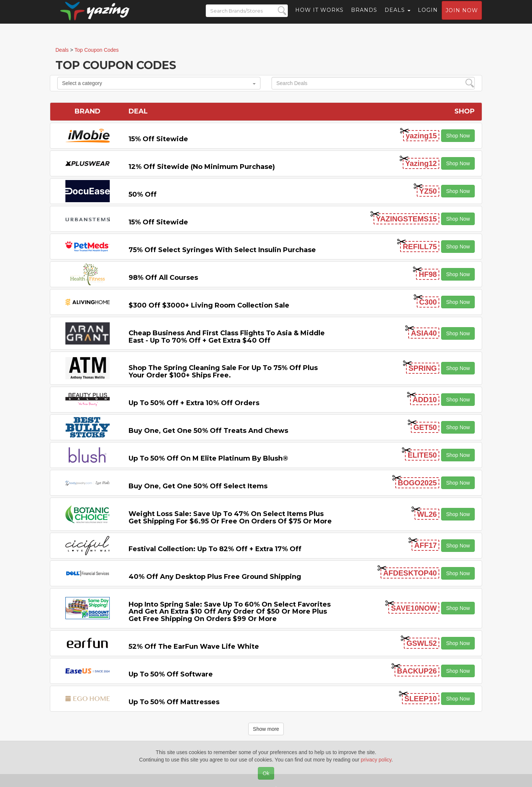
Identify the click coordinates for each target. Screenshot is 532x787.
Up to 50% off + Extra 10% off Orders (194, 403)
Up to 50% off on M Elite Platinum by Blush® (208, 458)
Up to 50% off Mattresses (174, 702)
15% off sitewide (158, 139)
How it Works (319, 17)
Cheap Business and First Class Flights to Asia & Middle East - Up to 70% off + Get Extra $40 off (227, 337)
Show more (266, 729)
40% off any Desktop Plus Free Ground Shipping (215, 577)
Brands (364, 17)
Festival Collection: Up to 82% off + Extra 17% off (215, 549)
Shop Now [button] (458, 136)
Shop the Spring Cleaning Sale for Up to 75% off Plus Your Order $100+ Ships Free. (223, 372)
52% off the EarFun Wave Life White (194, 647)
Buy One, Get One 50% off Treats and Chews (208, 431)
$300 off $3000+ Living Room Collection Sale (209, 305)
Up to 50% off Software (171, 674)
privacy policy (376, 760)
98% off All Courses (163, 278)
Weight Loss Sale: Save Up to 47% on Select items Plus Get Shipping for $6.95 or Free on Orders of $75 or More (230, 518)
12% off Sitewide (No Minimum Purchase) (202, 167)
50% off (143, 194)
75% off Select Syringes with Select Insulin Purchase (222, 250)
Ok (266, 773)
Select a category (159, 83)
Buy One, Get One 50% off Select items (198, 486)
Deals (398, 17)
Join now (462, 17)
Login (428, 17)
